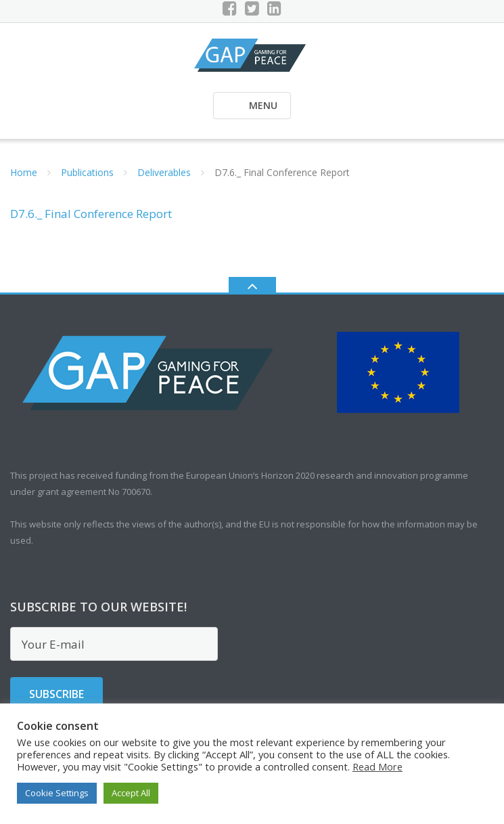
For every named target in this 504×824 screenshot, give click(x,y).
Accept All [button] (131, 793)
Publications (87, 172)
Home (24, 172)
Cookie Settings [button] (57, 793)
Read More (377, 766)
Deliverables (164, 172)
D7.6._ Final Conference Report (91, 214)
